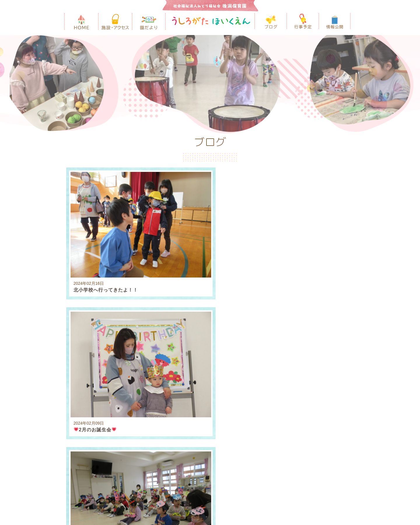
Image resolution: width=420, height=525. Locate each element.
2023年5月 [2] (295, 345)
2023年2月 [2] (116, 356)
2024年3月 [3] (220, 333)
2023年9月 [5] (156, 345)
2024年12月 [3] (187, 321)
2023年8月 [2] (190, 345)
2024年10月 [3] (261, 321)
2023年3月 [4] (81, 356)
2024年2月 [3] (255, 333)
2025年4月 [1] (329, 310)
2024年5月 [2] (150, 333)
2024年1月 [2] (289, 333)
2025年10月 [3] (189, 310)
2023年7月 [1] (225, 345)
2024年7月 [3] (81, 333)
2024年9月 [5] (297, 321)
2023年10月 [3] (120, 345)
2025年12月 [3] (152, 310)
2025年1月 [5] (150, 321)
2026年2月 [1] (116, 310)
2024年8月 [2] (332, 321)
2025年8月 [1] (225, 310)
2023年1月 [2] (150, 356)
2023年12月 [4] (325, 333)
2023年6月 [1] (260, 345)
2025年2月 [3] (116, 321)
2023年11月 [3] (82, 345)
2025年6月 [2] (295, 310)
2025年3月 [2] (81, 321)
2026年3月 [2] (81, 310)
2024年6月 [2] (116, 333)
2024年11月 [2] (224, 321)
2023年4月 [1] (329, 345)
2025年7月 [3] (260, 310)
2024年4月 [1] (185, 333)
